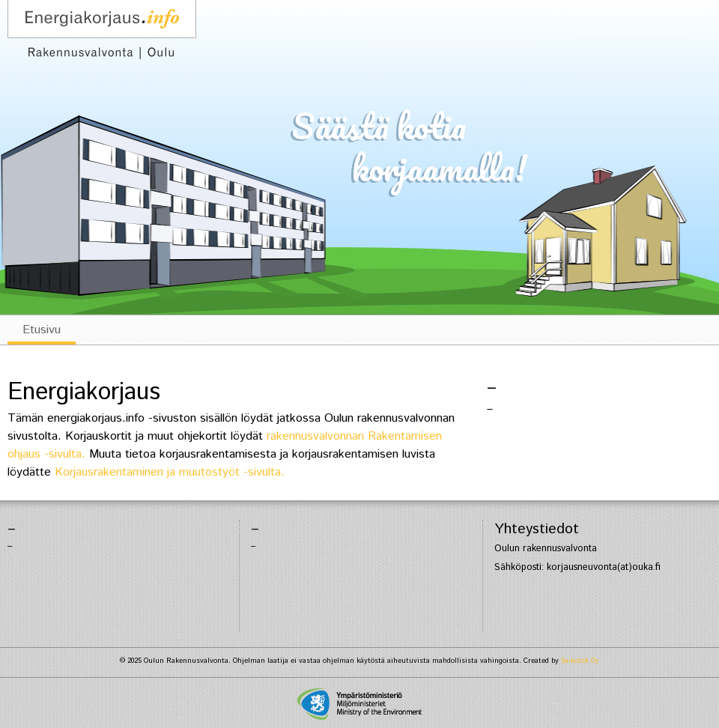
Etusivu (42, 330)
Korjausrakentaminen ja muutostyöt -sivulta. (170, 472)
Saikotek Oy (580, 661)
